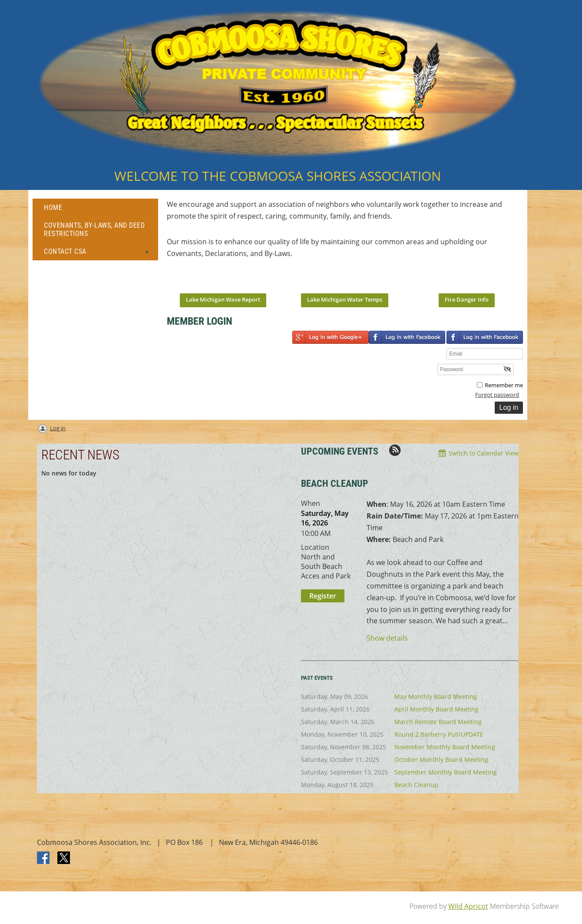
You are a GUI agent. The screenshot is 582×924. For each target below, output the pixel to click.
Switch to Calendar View (484, 453)
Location (315, 547)
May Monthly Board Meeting (436, 696)
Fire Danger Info (467, 299)
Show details (387, 638)
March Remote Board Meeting (438, 722)
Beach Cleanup (416, 785)
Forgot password (497, 395)
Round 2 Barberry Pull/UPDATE (439, 734)
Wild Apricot (468, 906)
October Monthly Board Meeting (441, 759)
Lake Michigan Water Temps (345, 299)
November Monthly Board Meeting (445, 747)
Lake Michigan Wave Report (223, 299)
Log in (58, 428)
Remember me (504, 385)
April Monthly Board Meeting (436, 709)
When (311, 503)
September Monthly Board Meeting (446, 772)
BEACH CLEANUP (335, 484)
